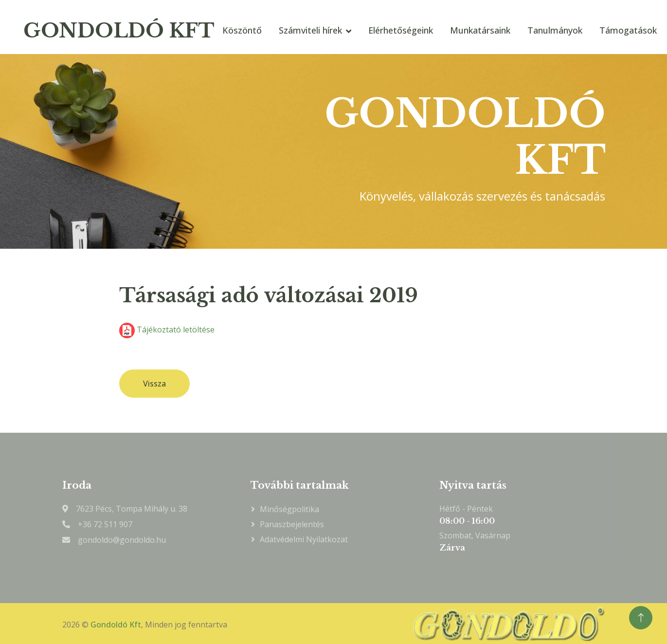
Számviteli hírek (310, 30)
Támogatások (628, 30)
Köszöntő (242, 30)
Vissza (154, 384)
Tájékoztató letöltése (167, 330)
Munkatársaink (480, 30)
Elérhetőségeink (401, 30)
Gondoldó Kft (116, 625)
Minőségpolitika (289, 509)
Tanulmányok (555, 30)
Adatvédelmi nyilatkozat (304, 539)
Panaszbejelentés (292, 524)
